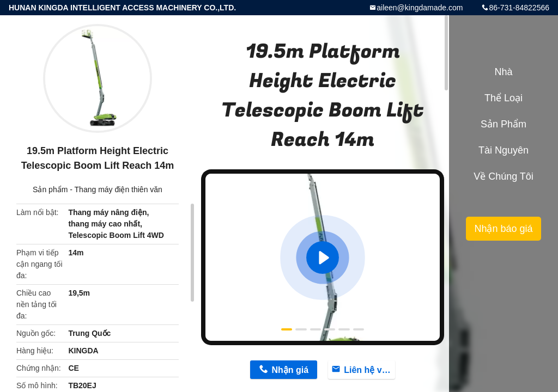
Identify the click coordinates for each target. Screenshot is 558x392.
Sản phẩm (50, 189)
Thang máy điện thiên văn (119, 189)
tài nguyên (504, 150)
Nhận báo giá (503, 229)
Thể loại (504, 98)
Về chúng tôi (504, 176)
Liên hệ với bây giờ (369, 370)
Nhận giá (290, 370)
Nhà (503, 72)
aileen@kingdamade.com (420, 8)
